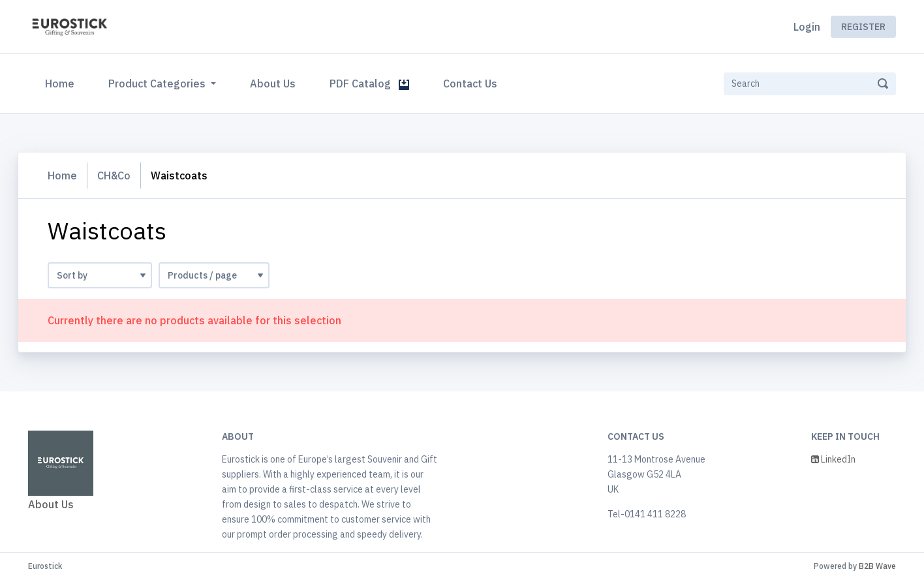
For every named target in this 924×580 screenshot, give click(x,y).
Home (62, 82)
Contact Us (470, 84)
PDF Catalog (369, 84)
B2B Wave (877, 566)
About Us (273, 84)
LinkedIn (833, 459)
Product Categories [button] (158, 84)
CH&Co (114, 176)
